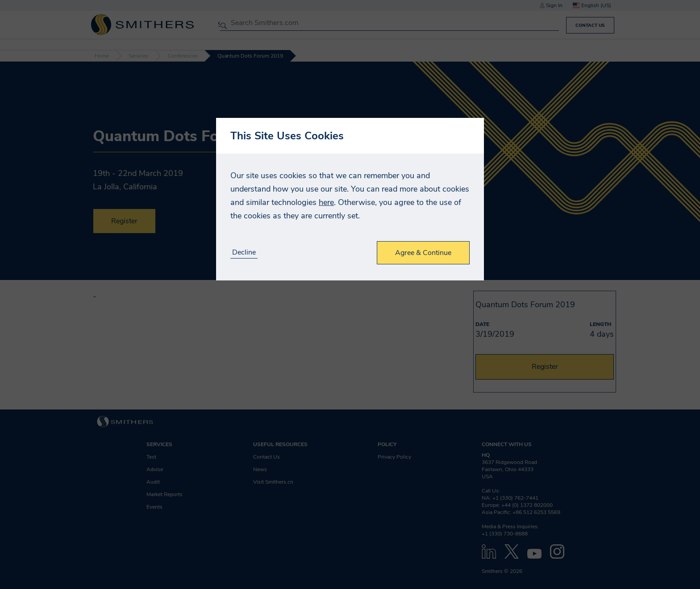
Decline (244, 253)
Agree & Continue (423, 253)
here (326, 202)
